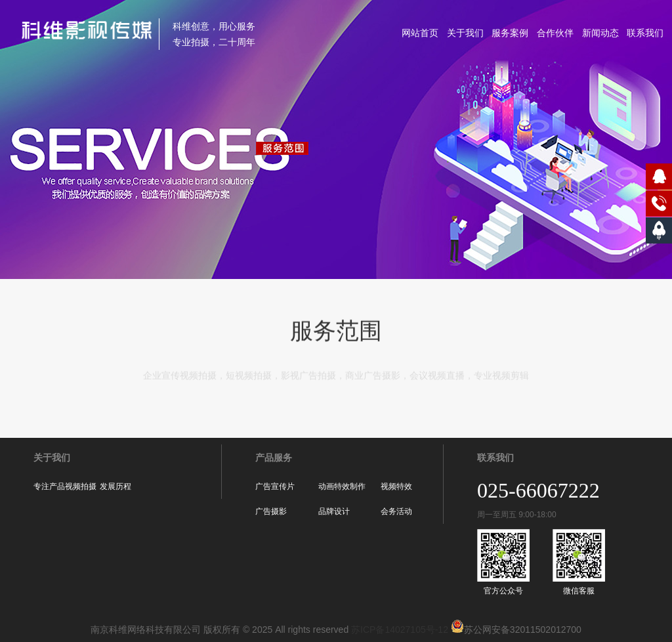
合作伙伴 (555, 33)
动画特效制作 (342, 486)
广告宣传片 (275, 486)
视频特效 (396, 486)
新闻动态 (600, 33)
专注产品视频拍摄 (65, 486)
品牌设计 (334, 511)
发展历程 (115, 486)
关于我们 (465, 33)
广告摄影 (271, 511)
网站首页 (420, 33)
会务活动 (396, 511)
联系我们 (645, 33)
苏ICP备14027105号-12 (400, 630)
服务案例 (510, 33)
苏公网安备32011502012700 (515, 630)
